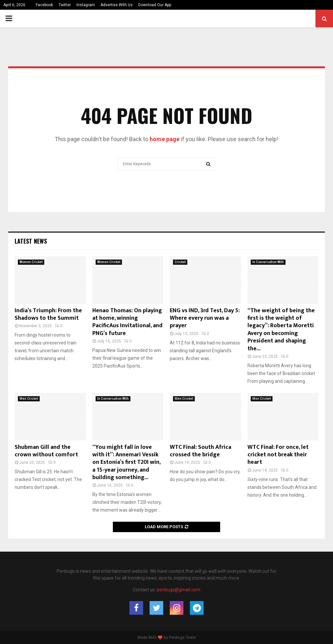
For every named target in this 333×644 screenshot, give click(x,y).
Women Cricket (31, 262)
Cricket (180, 262)
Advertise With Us (117, 5)
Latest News (31, 241)
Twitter (65, 5)
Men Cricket (29, 399)
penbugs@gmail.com (179, 590)
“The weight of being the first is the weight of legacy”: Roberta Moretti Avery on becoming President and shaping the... (281, 330)
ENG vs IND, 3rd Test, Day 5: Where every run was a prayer (205, 318)
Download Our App (155, 5)
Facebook (44, 5)
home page (165, 139)
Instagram (86, 5)
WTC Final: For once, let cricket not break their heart (278, 455)
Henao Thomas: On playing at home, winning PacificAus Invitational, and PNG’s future (127, 322)
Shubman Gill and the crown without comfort (46, 451)
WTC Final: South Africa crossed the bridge (200, 451)
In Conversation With (268, 262)
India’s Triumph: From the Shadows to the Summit (48, 314)
